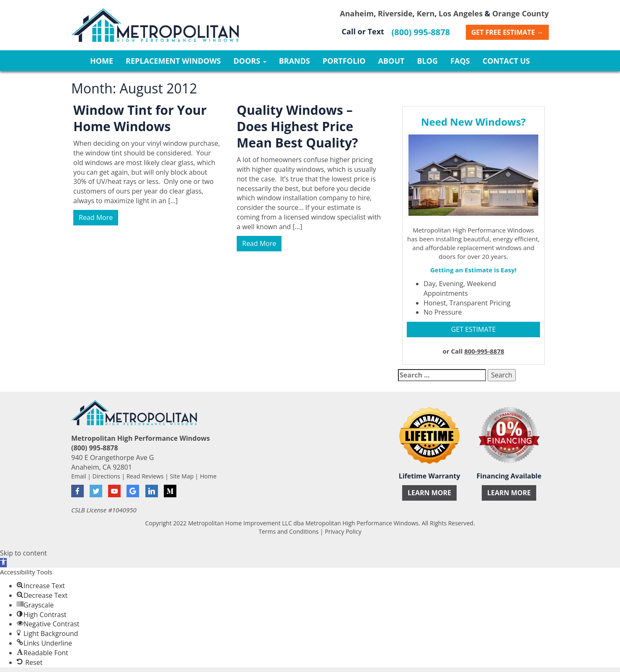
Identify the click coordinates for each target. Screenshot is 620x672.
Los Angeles (461, 13)
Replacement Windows (173, 61)
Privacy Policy (343, 531)
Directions (106, 476)
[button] (3, 563)
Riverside (395, 13)
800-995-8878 (484, 351)
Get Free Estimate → (507, 32)
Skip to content (23, 553)
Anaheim (357, 13)
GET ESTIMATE (474, 329)
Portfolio (344, 61)
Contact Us (506, 61)
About (391, 61)
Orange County (521, 13)
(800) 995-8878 (421, 32)
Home (102, 61)
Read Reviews (145, 476)
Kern (426, 13)
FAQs (460, 61)
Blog (427, 61)
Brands (294, 61)
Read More (96, 217)
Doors (250, 61)
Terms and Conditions (288, 531)
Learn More (429, 493)
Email (79, 476)
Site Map (182, 476)
